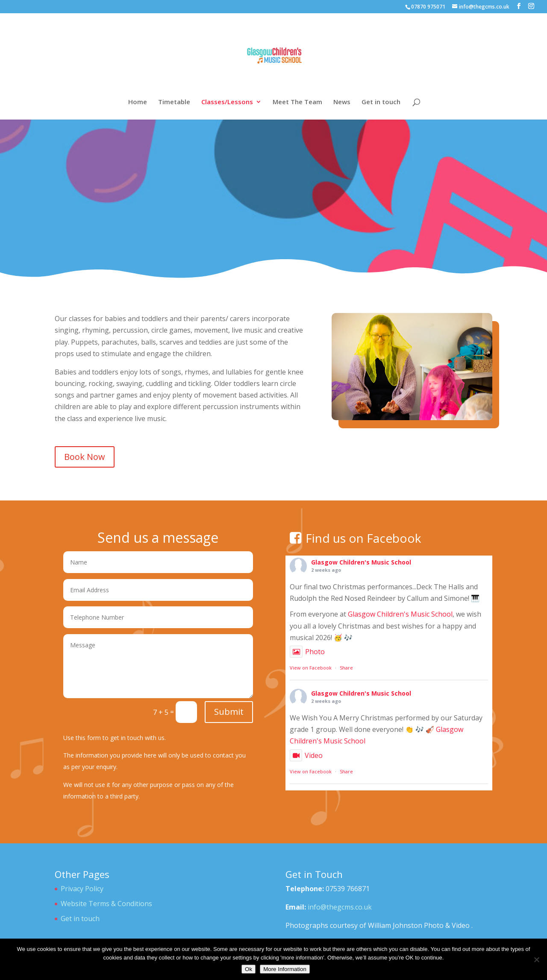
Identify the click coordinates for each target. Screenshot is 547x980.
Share (346, 668)
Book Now (85, 457)
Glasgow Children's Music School (361, 562)
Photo (307, 652)
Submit (229, 712)
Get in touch (381, 102)
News (342, 102)
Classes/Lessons (227, 102)
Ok (249, 969)
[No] (536, 960)
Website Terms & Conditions (106, 904)
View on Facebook (311, 668)
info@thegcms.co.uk (340, 907)
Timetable (174, 102)
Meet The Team (297, 102)
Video (306, 755)
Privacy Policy (82, 889)
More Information (285, 969)
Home (138, 102)
